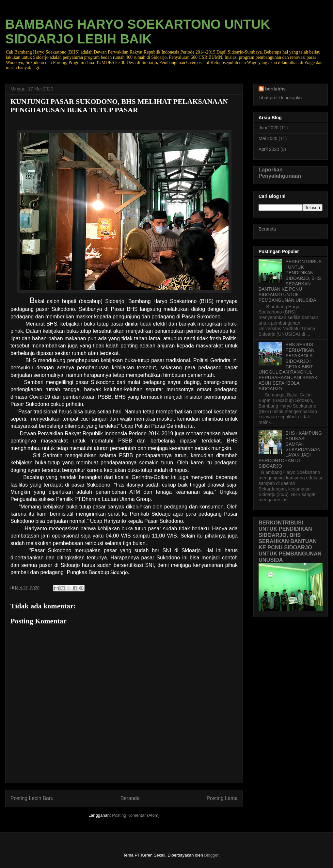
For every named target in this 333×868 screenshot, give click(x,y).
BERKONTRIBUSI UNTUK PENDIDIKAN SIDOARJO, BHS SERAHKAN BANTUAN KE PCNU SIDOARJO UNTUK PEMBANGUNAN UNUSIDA (290, 281)
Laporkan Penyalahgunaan (280, 173)
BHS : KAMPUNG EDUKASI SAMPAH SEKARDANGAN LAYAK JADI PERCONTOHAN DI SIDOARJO (290, 450)
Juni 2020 (269, 128)
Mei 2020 (268, 138)
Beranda (130, 798)
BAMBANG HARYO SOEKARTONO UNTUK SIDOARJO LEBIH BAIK (138, 32)
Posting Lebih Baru (32, 798)
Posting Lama (222, 798)
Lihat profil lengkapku (280, 98)
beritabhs (275, 89)
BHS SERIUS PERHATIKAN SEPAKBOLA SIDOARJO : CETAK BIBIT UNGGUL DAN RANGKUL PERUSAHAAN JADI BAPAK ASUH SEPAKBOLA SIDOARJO (288, 366)
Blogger (211, 855)
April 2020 (269, 149)
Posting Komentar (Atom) (136, 815)
